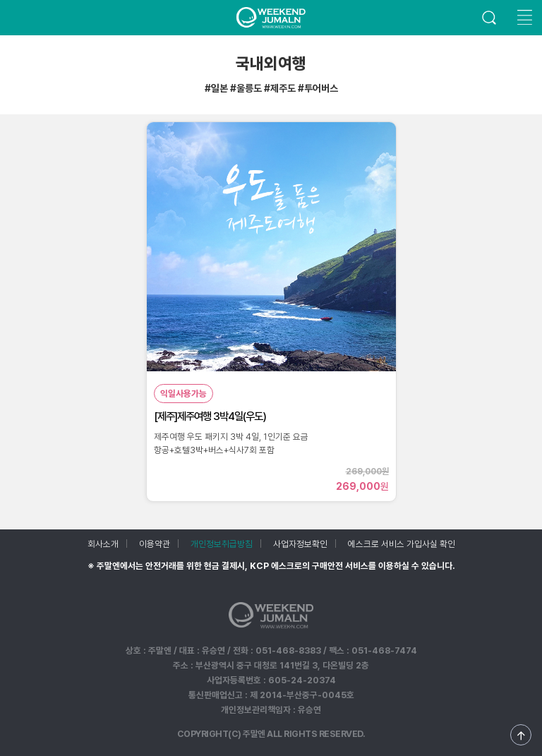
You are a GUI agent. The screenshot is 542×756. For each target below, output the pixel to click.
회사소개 (103, 544)
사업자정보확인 (300, 544)
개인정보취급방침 (222, 544)
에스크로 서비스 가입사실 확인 (402, 544)
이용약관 (155, 544)
